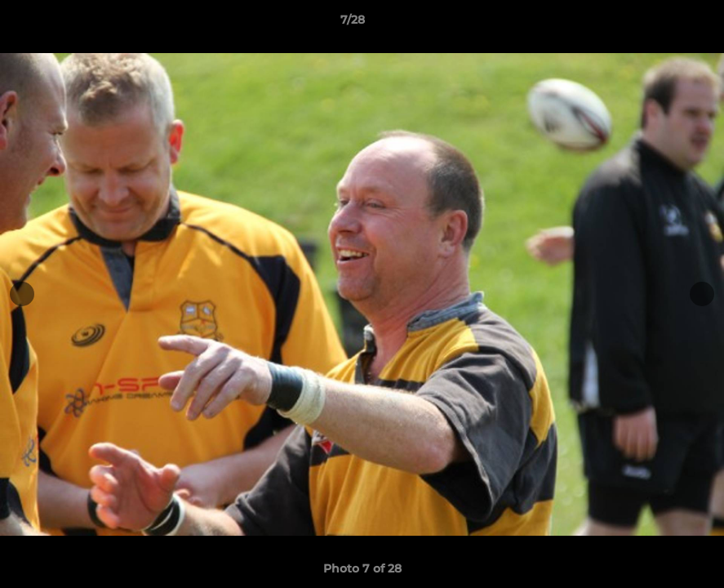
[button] (655, 24)
